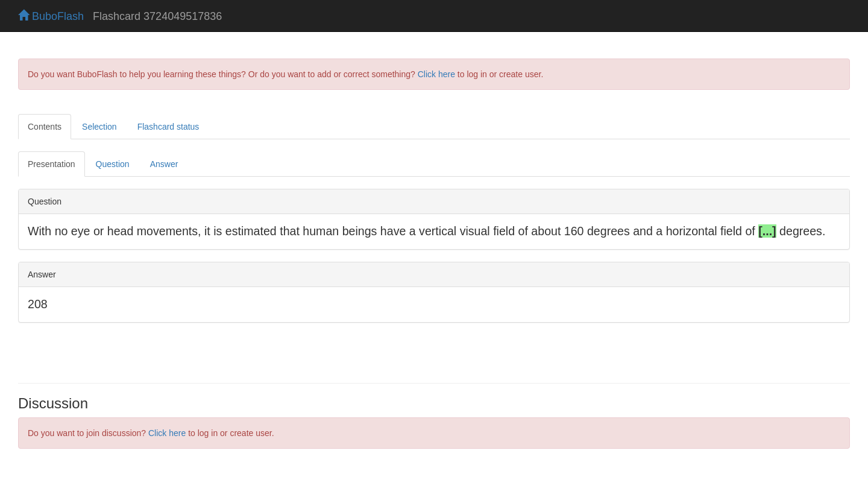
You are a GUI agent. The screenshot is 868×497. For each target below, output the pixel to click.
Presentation (52, 164)
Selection (99, 127)
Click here (436, 74)
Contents (45, 127)
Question (113, 164)
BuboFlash (51, 16)
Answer (164, 164)
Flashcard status (168, 127)
